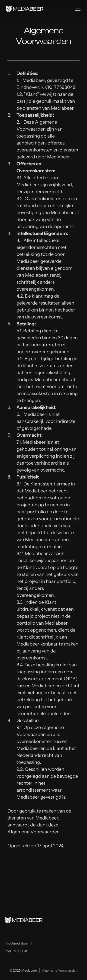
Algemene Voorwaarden (60, 970)
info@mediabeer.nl (18, 943)
